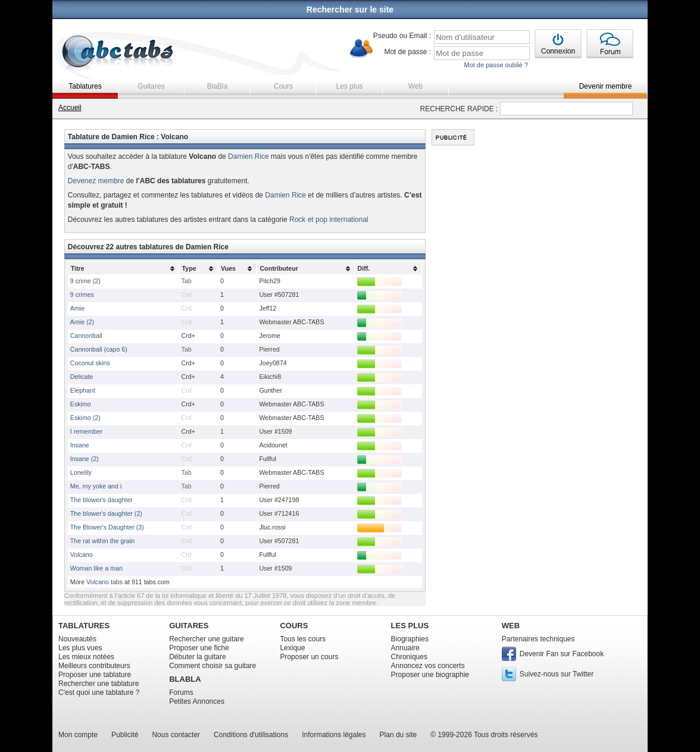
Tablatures (85, 86)
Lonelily (81, 472)
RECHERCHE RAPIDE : (459, 109)
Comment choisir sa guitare (212, 666)
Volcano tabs (104, 582)
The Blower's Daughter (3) (107, 527)
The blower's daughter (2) (106, 513)
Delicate (82, 377)
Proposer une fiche (199, 648)
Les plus (350, 86)
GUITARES (189, 626)
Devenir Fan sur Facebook (562, 654)
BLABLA (185, 679)
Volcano (82, 554)
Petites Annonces (197, 701)
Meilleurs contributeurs (94, 666)
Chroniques (409, 657)
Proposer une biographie (430, 675)
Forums (181, 693)
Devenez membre (96, 181)
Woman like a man (96, 568)
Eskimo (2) (85, 418)
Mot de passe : (407, 52)
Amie (77, 308)
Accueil (70, 108)
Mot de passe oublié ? (496, 65)
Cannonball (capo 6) (99, 349)
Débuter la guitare (197, 657)
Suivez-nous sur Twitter (557, 674)
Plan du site (399, 735)
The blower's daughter (101, 500)
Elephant (83, 390)
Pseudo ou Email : (402, 36)
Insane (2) (85, 459)
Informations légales (334, 735)
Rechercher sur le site (350, 10)
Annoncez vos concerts (428, 666)
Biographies (410, 639)
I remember (86, 431)
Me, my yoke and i (96, 486)
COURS (294, 626)
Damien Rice (249, 156)
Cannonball (86, 336)
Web (415, 86)
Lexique (292, 648)
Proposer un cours (309, 657)
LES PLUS (410, 626)
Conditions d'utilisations (251, 735)
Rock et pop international (329, 220)
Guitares (151, 86)
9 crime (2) (85, 281)
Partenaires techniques (538, 639)
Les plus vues (80, 648)
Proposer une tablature (95, 675)
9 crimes (82, 294)
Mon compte (78, 735)
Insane (80, 445)
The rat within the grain (102, 541)
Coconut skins (90, 363)
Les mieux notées (86, 657)
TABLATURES (84, 626)
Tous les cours (303, 639)
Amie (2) (82, 322)
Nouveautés (77, 639)
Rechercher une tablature (99, 684)
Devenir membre (606, 86)
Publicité (125, 735)
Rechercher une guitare (206, 639)
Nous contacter (176, 735)
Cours (283, 86)
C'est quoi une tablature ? (99, 693)
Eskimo (81, 404)
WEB (511, 626)
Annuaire (405, 648)
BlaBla (218, 86)
